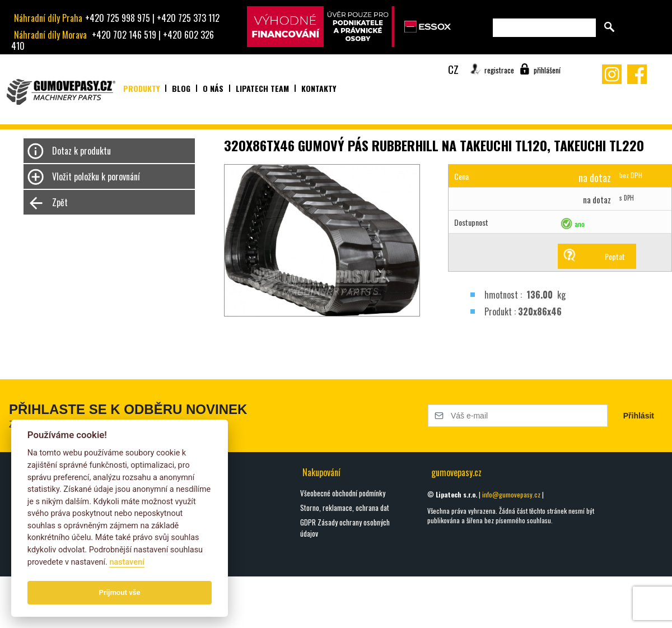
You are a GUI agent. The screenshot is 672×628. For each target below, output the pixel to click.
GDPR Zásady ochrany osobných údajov (345, 528)
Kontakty (319, 88)
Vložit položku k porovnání (96, 176)
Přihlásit (639, 416)
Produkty (141, 88)
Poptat (615, 256)
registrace (499, 70)
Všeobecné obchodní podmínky (343, 493)
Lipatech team (262, 88)
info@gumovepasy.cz (511, 494)
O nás (213, 88)
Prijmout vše (120, 592)
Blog (181, 88)
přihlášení (547, 70)
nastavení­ (127, 562)
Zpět (60, 202)
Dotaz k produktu (81, 151)
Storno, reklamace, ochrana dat (345, 508)
